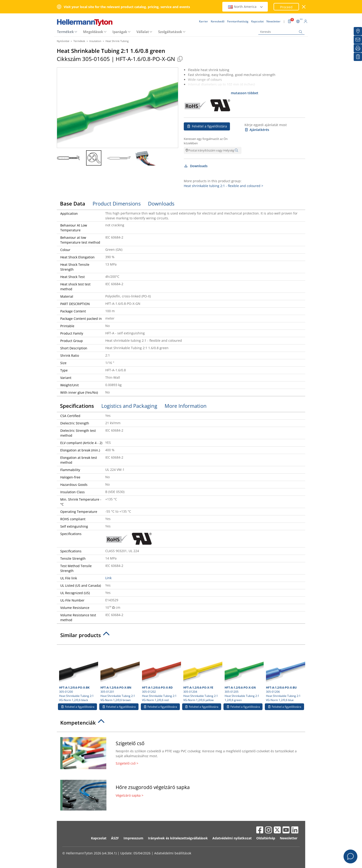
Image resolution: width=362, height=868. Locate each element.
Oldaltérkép (266, 838)
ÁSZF (115, 838)
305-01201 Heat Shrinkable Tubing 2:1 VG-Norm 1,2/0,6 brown (119, 674)
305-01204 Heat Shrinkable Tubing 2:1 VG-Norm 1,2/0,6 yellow (202, 674)
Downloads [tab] (161, 203)
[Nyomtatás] (358, 48)
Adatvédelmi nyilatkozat (232, 838)
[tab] (181, 636)
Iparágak (120, 32)
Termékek (65, 32)
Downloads (196, 166)
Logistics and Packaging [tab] (129, 406)
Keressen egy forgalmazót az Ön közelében (206, 141)
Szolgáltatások (170, 32)
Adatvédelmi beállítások (173, 853)
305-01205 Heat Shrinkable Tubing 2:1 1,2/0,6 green (244, 674)
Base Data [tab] (73, 203)
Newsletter (289, 838)
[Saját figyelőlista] (358, 57)
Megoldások (93, 32)
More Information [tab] (186, 406)
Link (108, 578)
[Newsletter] (358, 40)
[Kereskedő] (358, 31)
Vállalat (143, 32)
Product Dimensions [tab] (117, 203)
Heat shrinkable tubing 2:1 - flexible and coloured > (223, 186)
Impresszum (133, 838)
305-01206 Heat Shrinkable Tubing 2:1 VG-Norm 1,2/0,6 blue (285, 674)
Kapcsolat (99, 838)
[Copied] (180, 59)
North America (246, 7)
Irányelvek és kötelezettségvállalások (178, 838)
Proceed (286, 7)
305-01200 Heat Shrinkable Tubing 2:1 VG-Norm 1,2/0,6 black (78, 674)
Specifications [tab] (77, 406)
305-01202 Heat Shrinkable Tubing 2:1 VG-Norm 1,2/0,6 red (161, 674)
